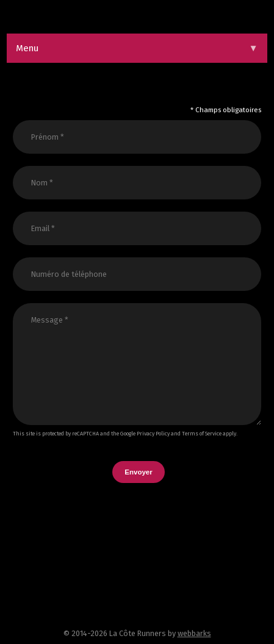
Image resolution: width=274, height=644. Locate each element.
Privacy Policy (153, 434)
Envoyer (138, 472)
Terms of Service (202, 434)
